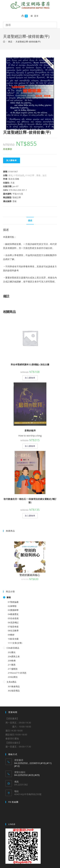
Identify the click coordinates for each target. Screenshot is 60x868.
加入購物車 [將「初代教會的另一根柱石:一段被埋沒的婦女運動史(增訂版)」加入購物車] (30, 516)
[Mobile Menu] (33, 16)
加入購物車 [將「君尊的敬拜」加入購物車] (30, 446)
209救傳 (12, 661)
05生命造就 (13, 618)
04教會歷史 (13, 614)
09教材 (11, 635)
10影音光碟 (13, 639)
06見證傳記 (13, 622)
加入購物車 (12, 160)
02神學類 (12, 606)
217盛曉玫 (13, 669)
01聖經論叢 (19, 175)
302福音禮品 (14, 691)
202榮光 (12, 652)
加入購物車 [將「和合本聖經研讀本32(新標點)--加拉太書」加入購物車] (30, 378)
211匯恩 (12, 665)
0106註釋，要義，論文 (36, 175)
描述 (30, 221)
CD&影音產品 (13, 648)
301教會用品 (14, 686)
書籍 (10, 175)
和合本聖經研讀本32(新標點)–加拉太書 (30, 364)
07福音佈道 (13, 627)
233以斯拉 (13, 677)
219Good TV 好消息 (17, 673)
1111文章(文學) (15, 643)
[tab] (30, 221)
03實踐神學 (13, 610)
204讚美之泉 (14, 656)
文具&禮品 (11, 682)
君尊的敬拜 (30, 431)
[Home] (4, 42)
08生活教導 (13, 631)
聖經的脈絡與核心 (30, 575)
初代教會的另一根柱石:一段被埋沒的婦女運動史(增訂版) (30, 501)
